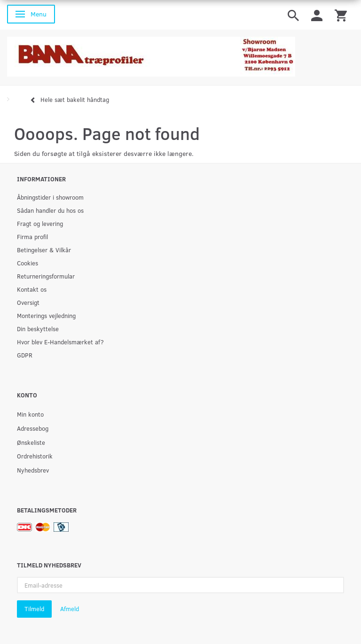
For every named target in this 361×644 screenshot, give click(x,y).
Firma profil (32, 237)
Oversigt (28, 302)
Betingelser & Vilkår (44, 250)
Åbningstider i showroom (50, 197)
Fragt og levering (40, 223)
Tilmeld (34, 609)
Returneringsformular (46, 276)
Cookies (27, 263)
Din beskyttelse (38, 329)
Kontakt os (32, 289)
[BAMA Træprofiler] (151, 54)
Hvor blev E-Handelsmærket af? (60, 342)
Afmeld (70, 609)
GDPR (25, 355)
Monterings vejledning (46, 315)
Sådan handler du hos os (50, 210)
